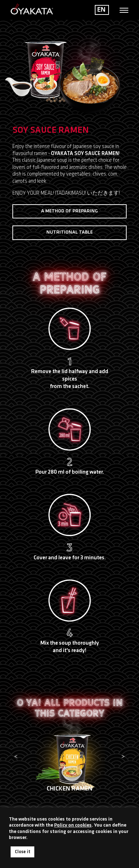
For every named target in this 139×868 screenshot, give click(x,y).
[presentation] (16, 757)
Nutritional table (69, 232)
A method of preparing (69, 211)
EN (101, 10)
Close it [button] (22, 852)
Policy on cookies (73, 825)
